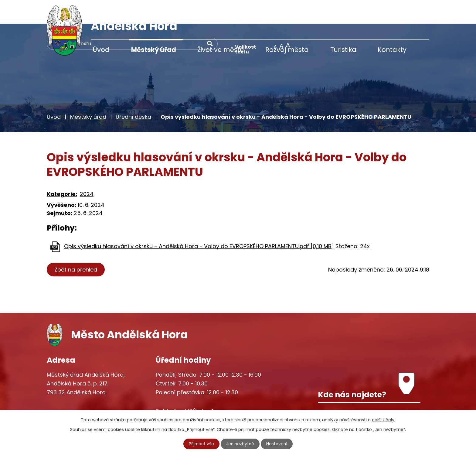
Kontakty (392, 50)
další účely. (384, 419)
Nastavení (278, 444)
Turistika (343, 50)
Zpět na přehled (76, 246)
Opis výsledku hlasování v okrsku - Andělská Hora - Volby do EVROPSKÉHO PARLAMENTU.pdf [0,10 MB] (199, 222)
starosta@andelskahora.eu (96, 406)
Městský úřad (154, 50)
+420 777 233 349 (84, 393)
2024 (87, 170)
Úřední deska (133, 93)
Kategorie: (62, 170)
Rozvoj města (287, 50)
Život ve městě (221, 50)
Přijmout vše (201, 444)
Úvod (101, 50)
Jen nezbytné (241, 444)
